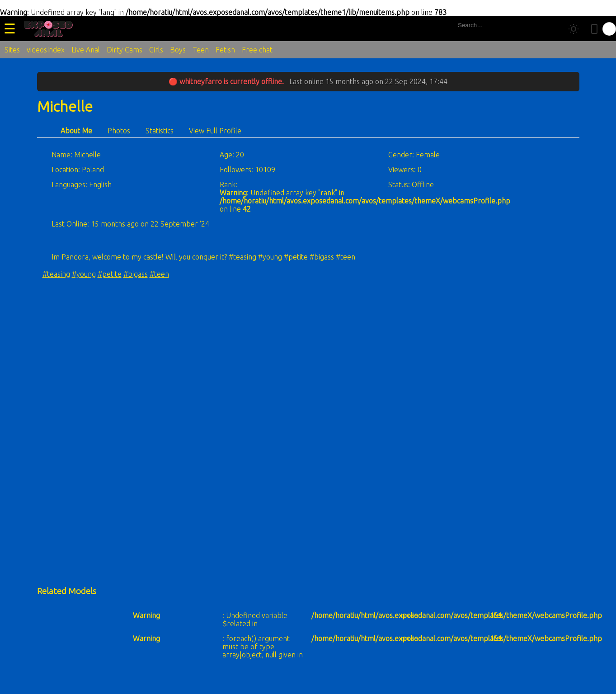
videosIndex (46, 50)
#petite (110, 274)
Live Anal (86, 50)
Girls (156, 50)
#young (84, 274)
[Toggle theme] (574, 29)
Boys (178, 50)
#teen (159, 274)
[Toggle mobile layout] (594, 29)
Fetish (225, 50)
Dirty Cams (125, 50)
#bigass (136, 274)
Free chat (257, 50)
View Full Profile (215, 131)
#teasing (56, 274)
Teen (201, 50)
